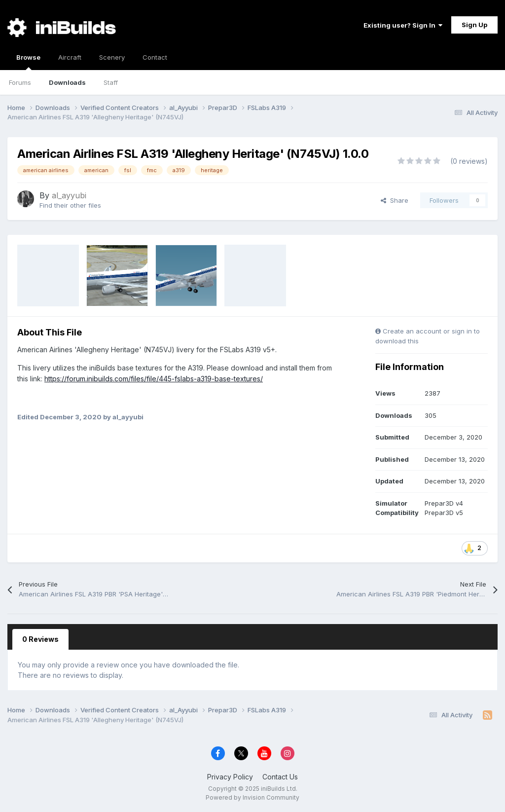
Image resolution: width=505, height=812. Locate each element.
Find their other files (70, 205)
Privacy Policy (230, 777)
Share (395, 200)
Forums (20, 82)
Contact (155, 57)
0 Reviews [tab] (40, 639)
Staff (111, 82)
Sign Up (474, 25)
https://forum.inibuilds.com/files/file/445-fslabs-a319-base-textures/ (154, 379)
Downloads (67, 82)
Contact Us (280, 777)
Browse (28, 62)
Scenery (112, 57)
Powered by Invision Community (252, 797)
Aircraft (70, 57)
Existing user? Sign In (403, 25)
